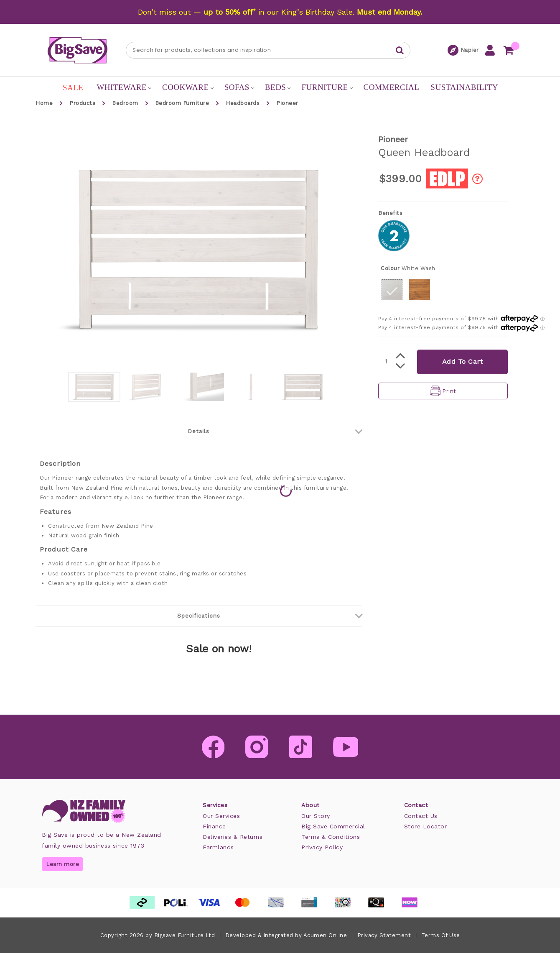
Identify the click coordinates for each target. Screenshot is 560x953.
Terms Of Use (441, 935)
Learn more (62, 864)
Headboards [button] (243, 103)
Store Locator (426, 826)
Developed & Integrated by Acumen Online (286, 935)
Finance (214, 826)
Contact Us (421, 816)
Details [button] (275, 431)
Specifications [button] (270, 615)
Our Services (221, 816)
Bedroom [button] (125, 103)
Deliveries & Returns (233, 837)
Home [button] (44, 103)
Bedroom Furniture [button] (182, 103)
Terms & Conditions (331, 837)
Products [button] (82, 103)
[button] (392, 290)
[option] (94, 387)
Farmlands (218, 847)
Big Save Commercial (333, 826)
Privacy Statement (384, 935)
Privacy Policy (322, 847)
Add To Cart (463, 362)
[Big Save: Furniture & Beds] (78, 50)
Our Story (316, 816)
